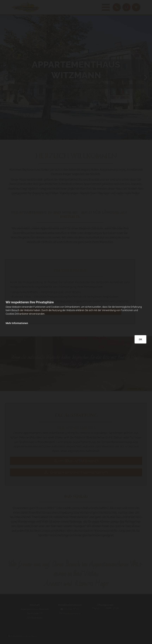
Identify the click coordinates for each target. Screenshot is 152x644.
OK (140, 339)
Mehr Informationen (17, 323)
